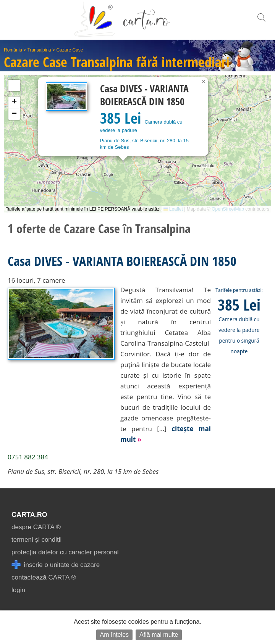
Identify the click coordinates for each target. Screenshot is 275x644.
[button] (204, 82)
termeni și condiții (36, 540)
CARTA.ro (29, 515)
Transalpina (39, 50)
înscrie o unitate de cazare (56, 565)
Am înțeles (115, 635)
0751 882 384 (28, 457)
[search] (261, 22)
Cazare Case (70, 50)
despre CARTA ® (36, 527)
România (13, 50)
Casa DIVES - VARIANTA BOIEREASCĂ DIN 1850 (122, 261)
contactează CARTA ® (44, 577)
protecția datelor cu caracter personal (65, 552)
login (18, 590)
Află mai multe (159, 635)
